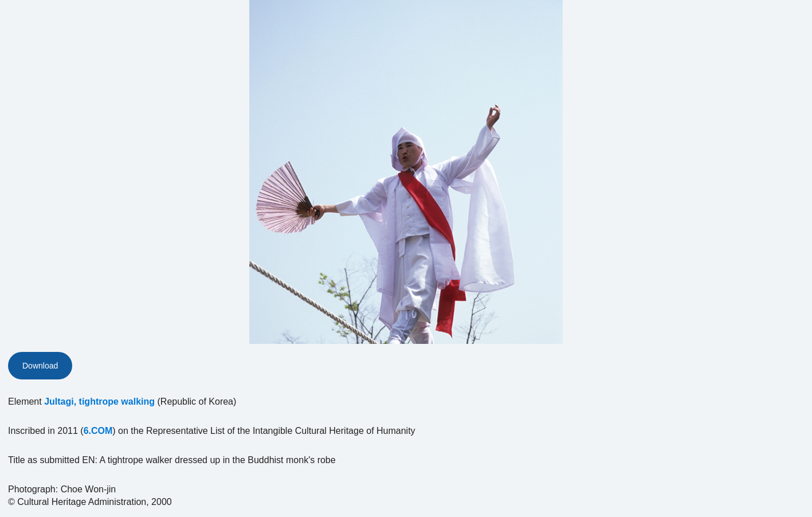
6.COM (98, 431)
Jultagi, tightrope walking (99, 402)
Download (40, 366)
